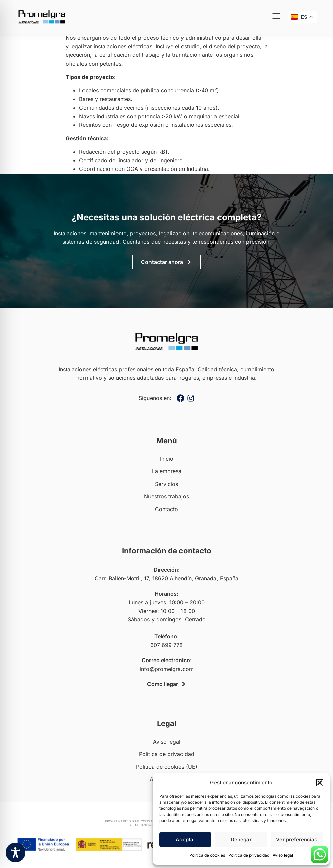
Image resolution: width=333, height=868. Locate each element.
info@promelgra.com (167, 669)
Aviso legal (283, 855)
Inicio (167, 459)
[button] (320, 783)
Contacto (166, 509)
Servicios (166, 484)
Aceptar (186, 840)
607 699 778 (166, 645)
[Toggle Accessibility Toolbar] (15, 853)
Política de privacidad (249, 855)
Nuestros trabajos (166, 496)
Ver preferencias (297, 840)
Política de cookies (207, 855)
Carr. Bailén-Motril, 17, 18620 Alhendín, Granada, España (166, 578)
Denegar (241, 840)
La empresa (167, 471)
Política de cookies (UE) (167, 767)
